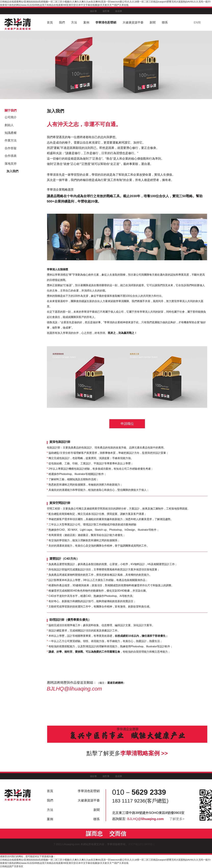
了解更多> (177, 819)
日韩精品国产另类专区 (12, 866)
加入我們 (12, 171)
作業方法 (11, 140)
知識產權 (11, 133)
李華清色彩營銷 (106, 22)
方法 (74, 22)
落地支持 (11, 164)
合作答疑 (11, 148)
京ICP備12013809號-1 (143, 844)
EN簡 (197, 22)
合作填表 (11, 156)
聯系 (165, 22)
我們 (62, 22)
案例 (86, 22)
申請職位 (127, 424)
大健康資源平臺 (133, 22)
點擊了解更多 (127, 753)
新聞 (153, 22)
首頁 (50, 22)
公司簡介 (11, 117)
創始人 (9, 125)
